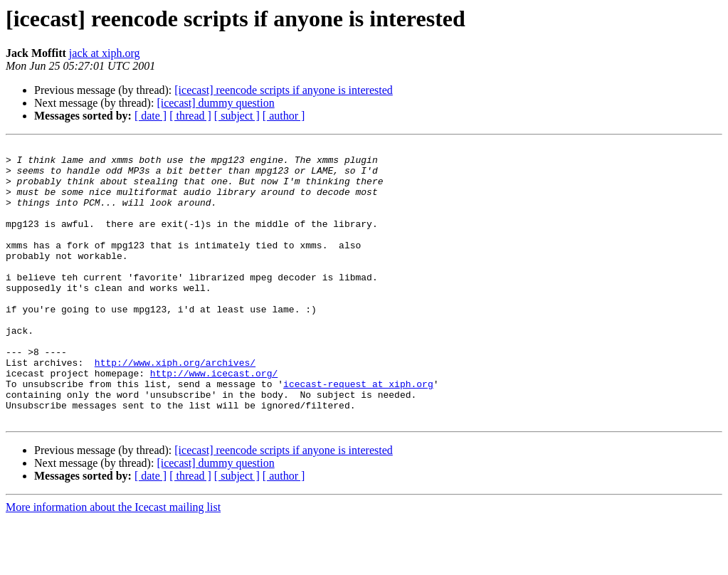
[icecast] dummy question (215, 103)
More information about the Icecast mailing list (113, 563)
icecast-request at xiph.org (358, 433)
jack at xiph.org (105, 53)
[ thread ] (190, 116)
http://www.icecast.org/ (214, 420)
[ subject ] (237, 116)
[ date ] (151, 116)
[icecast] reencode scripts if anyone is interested (284, 90)
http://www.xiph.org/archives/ (175, 407)
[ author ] (284, 116)
